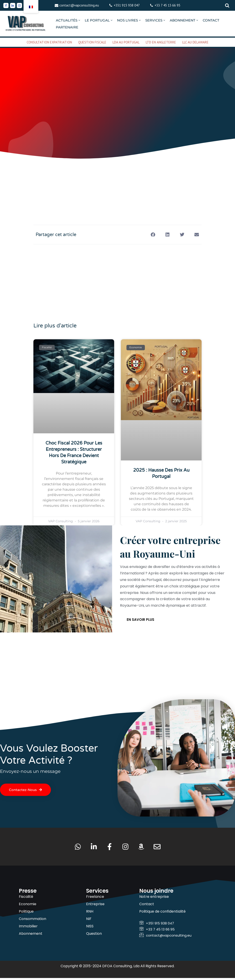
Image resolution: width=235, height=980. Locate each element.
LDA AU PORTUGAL (126, 42)
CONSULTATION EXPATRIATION (49, 42)
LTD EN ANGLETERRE (161, 42)
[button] (79, 20)
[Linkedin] (13, 5)
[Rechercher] (227, 5)
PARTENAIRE (67, 27)
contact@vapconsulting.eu (79, 5)
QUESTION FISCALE (92, 42)
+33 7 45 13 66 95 (167, 5)
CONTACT (211, 20)
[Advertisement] (117, 178)
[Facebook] (6, 5)
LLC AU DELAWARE (195, 42)
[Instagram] (19, 5)
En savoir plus (140, 621)
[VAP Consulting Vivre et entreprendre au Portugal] (26, 24)
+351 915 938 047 (127, 5)
